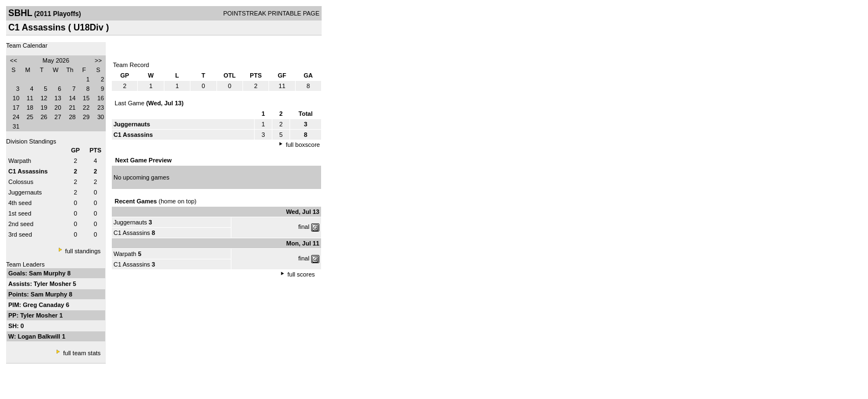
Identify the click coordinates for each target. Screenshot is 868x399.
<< (14, 60)
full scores (301, 274)
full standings (83, 251)
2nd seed (21, 224)
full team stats (82, 353)
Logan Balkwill (40, 336)
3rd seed (20, 234)
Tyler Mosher (53, 284)
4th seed (20, 203)
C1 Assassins (132, 233)
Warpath (20, 161)
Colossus (21, 182)
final (304, 227)
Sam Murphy (48, 273)
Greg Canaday (44, 305)
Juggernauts (25, 192)
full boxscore (303, 145)
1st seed (20, 213)
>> (98, 60)
